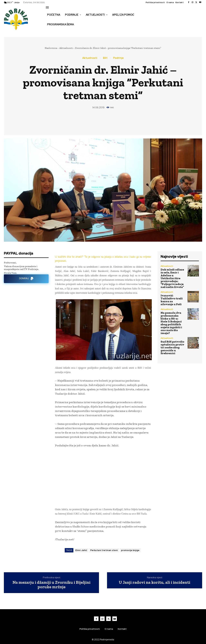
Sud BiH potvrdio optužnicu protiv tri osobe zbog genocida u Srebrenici (172, 347)
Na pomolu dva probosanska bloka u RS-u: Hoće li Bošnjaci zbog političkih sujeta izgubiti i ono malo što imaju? (171, 323)
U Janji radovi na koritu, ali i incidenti (154, 582)
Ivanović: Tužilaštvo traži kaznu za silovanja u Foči (172, 300)
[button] (49, 31)
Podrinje (118, 58)
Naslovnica (51, 48)
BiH (105, 58)
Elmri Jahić (81, 550)
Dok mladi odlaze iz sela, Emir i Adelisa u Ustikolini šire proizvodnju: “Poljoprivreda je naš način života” (172, 278)
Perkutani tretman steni (104, 550)
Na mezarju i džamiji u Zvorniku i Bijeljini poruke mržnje (51, 585)
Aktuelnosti (66, 48)
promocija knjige (130, 550)
